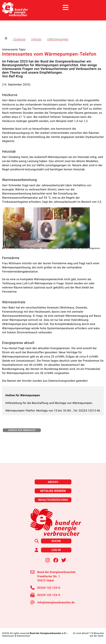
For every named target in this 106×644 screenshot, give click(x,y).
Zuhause (19, 39)
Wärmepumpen (58, 39)
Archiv (53, 482)
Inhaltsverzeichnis (53, 500)
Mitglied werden (53, 491)
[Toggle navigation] (99, 7)
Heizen (36, 39)
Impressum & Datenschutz (16, 636)
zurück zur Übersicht (22, 430)
